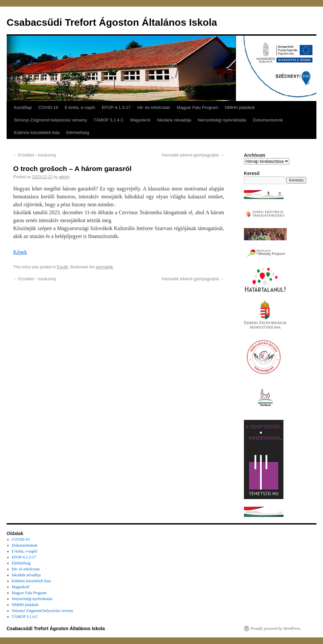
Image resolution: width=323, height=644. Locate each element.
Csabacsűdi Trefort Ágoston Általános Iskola (112, 22)
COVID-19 (48, 107)
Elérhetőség (78, 133)
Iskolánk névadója (174, 120)
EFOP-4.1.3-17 (116, 107)
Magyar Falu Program (198, 107)
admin (64, 177)
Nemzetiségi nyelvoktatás (222, 120)
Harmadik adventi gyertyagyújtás (193, 155)
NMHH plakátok (240, 107)
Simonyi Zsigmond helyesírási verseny (50, 120)
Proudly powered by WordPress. (276, 628)
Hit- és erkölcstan (154, 107)
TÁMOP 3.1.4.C (109, 120)
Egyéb (63, 267)
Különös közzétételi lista (37, 133)
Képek (20, 252)
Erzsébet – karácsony (35, 155)
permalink (104, 267)
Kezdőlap (23, 107)
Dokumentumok (268, 120)
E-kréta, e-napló (80, 107)
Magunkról (140, 120)
